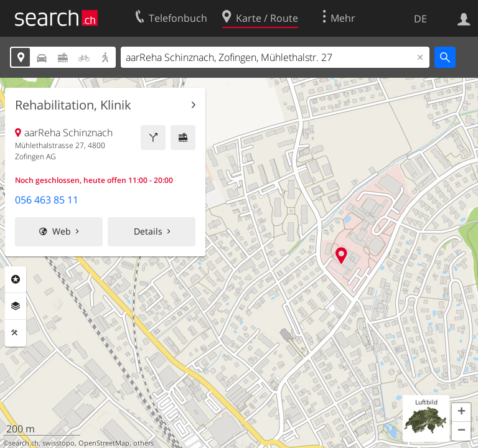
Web (62, 231)
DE (420, 19)
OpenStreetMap (104, 443)
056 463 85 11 (47, 200)
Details (148, 231)
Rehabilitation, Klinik (73, 105)
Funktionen (16, 333)
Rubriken (16, 279)
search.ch (24, 443)
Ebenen (16, 306)
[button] (461, 413)
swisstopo (59, 443)
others (143, 443)
